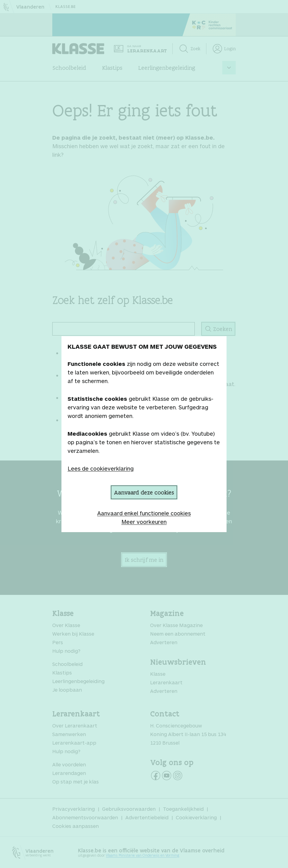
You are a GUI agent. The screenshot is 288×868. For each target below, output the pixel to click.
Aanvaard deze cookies (144, 492)
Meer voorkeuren (144, 522)
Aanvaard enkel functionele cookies (144, 513)
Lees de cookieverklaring (101, 468)
